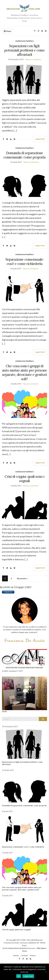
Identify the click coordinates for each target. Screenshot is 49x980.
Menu (8, 31)
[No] (46, 972)
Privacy (33, 955)
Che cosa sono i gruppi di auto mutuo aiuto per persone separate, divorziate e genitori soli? (24, 372)
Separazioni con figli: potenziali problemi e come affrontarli (24, 50)
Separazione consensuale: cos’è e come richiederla (24, 262)
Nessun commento (33, 59)
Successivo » (22, 578)
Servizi (16, 955)
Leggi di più (40, 139)
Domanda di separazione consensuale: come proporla (24, 155)
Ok (19, 976)
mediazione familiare (24, 41)
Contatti (24, 955)
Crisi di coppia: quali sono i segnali (24, 479)
